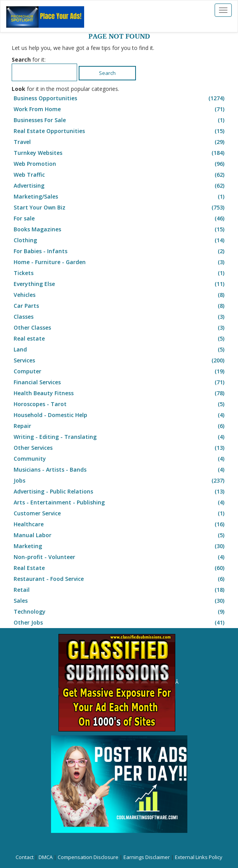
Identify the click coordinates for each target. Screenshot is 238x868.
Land (120, 350)
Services (120, 360)
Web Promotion (120, 164)
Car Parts (120, 306)
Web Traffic (120, 175)
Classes (120, 317)
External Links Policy (199, 857)
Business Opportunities (120, 98)
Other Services (120, 448)
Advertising (120, 186)
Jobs (120, 481)
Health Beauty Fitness (120, 393)
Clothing (120, 240)
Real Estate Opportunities (120, 131)
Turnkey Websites (120, 153)
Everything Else (120, 284)
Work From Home (120, 109)
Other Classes (120, 328)
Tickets (120, 273)
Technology (120, 612)
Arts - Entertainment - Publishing (120, 502)
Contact (25, 857)
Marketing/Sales (120, 197)
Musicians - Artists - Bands (120, 470)
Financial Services (120, 382)
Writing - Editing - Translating (120, 437)
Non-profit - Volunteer (120, 557)
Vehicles (120, 295)
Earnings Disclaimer (147, 857)
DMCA (46, 857)
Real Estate (120, 568)
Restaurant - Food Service (120, 579)
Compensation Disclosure (88, 857)
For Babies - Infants (120, 251)
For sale (120, 218)
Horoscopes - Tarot (120, 404)
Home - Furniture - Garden (120, 262)
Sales (120, 601)
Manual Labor (120, 535)
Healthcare (120, 524)
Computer (120, 371)
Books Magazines (120, 229)
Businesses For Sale (120, 120)
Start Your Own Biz (120, 208)
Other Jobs (120, 623)
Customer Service (120, 513)
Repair (120, 426)
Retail (120, 590)
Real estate (120, 339)
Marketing (120, 546)
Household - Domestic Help (120, 415)
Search (107, 73)
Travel (120, 142)
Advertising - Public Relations (120, 492)
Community (120, 459)
